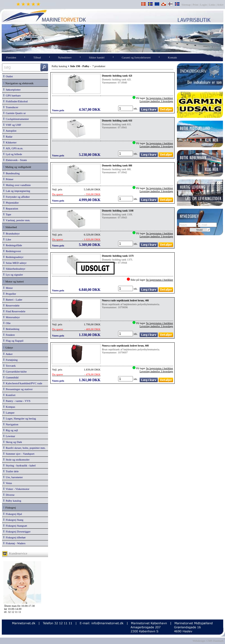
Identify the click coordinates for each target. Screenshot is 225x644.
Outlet (8, 76)
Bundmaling (12, 173)
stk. (136, 108)
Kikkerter (10, 142)
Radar (8, 137)
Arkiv (221, 5)
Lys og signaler (13, 275)
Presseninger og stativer (18, 389)
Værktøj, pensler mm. (17, 220)
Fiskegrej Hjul (13, 514)
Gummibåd (11, 377)
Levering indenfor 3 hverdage (156, 101)
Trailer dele (11, 471)
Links (212, 5)
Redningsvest (12, 251)
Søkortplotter (12, 90)
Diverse (9, 495)
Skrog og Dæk (13, 442)
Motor (8, 288)
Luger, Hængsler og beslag (20, 418)
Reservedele (11, 305)
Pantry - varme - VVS (17, 401)
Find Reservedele (14, 311)
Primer (8, 179)
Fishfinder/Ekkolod (15, 101)
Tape (7, 214)
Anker (8, 354)
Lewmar (9, 436)
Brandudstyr (12, 233)
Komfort (9, 395)
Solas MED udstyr (15, 263)
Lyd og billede (13, 154)
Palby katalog (12, 501)
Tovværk (9, 366)
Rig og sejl (11, 430)
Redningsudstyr (13, 257)
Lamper (9, 413)
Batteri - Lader (13, 300)
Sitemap (187, 5)
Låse (7, 239)
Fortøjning (10, 360)
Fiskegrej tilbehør (14, 537)
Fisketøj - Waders (14, 543)
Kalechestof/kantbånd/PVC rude (23, 383)
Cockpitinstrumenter (16, 119)
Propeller (10, 294)
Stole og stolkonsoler (16, 460)
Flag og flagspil (13, 341)
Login (204, 5)
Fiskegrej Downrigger (17, 531)
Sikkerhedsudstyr (14, 269)
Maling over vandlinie (17, 185)
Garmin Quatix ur (15, 113)
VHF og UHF (12, 125)
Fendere (9, 335)
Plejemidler (11, 203)
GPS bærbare (12, 95)
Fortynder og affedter (16, 197)
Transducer (11, 107)
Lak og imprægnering (17, 191)
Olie (7, 323)
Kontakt (172, 57)
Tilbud (37, 57)
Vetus (8, 483)
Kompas (9, 407)
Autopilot (10, 131)
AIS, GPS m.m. (13, 148)
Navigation (11, 424)
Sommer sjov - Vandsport (19, 454)
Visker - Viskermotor (16, 489)
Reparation (11, 208)
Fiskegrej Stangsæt (15, 526)
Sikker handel (97, 57)
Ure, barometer (13, 477)
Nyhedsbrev (65, 57)
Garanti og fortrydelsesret (136, 57)
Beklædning (11, 329)
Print (195, 5)
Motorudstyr (12, 317)
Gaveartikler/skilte (15, 371)
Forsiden (11, 57)
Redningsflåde (13, 245)
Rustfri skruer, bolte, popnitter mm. (24, 448)
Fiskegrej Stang (13, 520)
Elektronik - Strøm (15, 160)
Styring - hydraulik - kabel (19, 465)
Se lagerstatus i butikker (160, 98)
